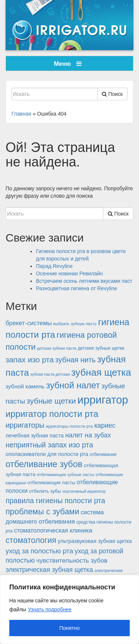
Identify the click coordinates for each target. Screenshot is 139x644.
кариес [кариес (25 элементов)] (105, 425)
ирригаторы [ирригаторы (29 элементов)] (25, 425)
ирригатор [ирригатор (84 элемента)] (103, 400)
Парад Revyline (54, 266)
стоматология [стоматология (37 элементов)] (31, 540)
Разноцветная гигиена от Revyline (77, 288)
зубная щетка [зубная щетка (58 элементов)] (101, 372)
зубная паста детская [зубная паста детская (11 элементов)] (50, 374)
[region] (69, 609)
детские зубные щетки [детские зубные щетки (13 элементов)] (101, 348)
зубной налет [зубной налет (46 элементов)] (73, 385)
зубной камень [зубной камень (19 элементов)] (25, 386)
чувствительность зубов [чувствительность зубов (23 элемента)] (72, 560)
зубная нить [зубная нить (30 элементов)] (75, 360)
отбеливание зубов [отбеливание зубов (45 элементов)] (44, 464)
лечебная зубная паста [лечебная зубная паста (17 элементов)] (35, 436)
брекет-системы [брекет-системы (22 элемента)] (29, 323)
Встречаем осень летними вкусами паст (84, 281)
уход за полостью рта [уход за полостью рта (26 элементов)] (39, 551)
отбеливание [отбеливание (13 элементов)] (103, 454)
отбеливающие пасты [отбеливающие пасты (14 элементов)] (51, 483)
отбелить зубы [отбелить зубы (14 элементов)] (45, 491)
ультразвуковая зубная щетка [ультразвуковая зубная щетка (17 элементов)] (95, 541)
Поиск (112, 94)
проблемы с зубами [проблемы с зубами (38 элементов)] (42, 512)
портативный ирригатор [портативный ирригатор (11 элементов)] (84, 491)
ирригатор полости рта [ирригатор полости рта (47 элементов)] (52, 414)
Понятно (69, 628)
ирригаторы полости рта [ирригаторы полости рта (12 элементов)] (69, 426)
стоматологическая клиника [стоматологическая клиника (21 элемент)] (53, 530)
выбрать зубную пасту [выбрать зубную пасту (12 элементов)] (75, 324)
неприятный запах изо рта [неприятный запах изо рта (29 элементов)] (49, 445)
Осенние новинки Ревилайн (69, 274)
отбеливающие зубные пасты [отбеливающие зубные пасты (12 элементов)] (65, 475)
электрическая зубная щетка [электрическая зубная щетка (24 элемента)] (49, 570)
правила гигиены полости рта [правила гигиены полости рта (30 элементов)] (55, 501)
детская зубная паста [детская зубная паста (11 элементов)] (57, 348)
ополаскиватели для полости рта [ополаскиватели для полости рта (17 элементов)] (47, 454)
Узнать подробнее (49, 609)
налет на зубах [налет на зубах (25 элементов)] (88, 435)
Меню (68, 64)
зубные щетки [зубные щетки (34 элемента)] (51, 401)
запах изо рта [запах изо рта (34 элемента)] (30, 360)
